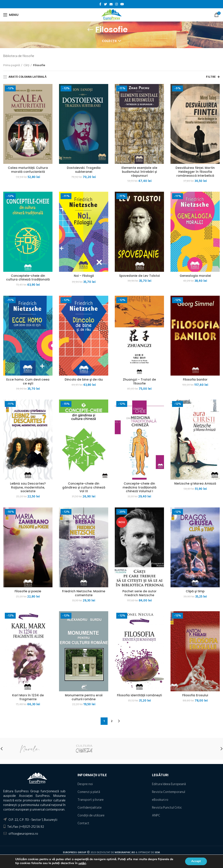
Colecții (109, 41)
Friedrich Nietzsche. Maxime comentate (84, 594)
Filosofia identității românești (139, 699)
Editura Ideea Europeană (169, 786)
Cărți (26, 65)
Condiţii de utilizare (91, 817)
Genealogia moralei (195, 276)
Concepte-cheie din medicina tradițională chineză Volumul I (139, 488)
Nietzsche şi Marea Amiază (195, 484)
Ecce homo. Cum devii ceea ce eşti (28, 382)
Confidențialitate (90, 809)
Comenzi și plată (89, 793)
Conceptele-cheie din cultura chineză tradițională (28, 278)
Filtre (211, 77)
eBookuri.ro (160, 801)
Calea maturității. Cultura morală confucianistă (28, 170)
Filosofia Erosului (195, 697)
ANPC (156, 817)
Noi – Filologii (84, 276)
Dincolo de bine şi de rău (84, 380)
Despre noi (85, 786)
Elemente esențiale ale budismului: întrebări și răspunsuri (139, 172)
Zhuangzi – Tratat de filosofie (139, 382)
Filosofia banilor (195, 380)
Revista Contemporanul (169, 793)
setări (82, 863)
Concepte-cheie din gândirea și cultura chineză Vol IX (84, 488)
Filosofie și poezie (28, 593)
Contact (83, 825)
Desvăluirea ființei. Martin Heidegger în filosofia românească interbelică (195, 172)
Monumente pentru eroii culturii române (84, 699)
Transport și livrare (91, 801)
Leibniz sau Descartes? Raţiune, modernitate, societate (28, 488)
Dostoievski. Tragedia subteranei (84, 170)
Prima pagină (12, 65)
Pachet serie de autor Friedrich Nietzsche (139, 594)
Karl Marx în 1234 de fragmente (28, 699)
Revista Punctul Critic (167, 809)
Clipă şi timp (195, 593)
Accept (196, 861)
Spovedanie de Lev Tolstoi (139, 276)
